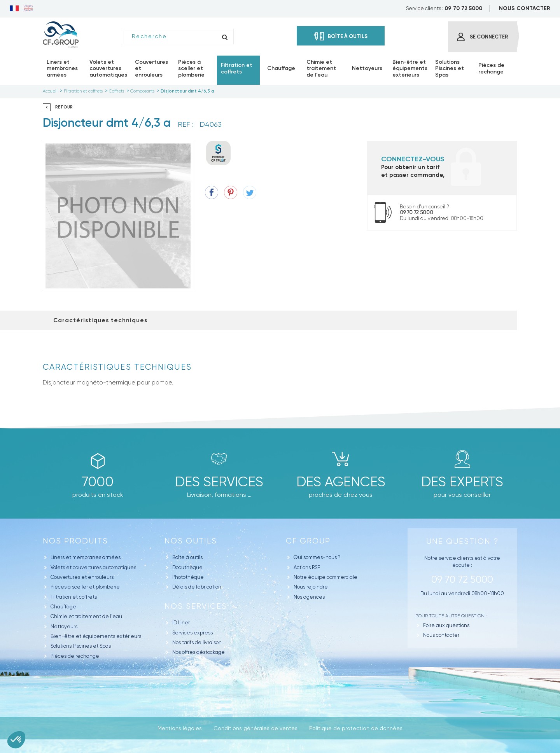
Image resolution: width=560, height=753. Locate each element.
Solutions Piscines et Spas (81, 646)
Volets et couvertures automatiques (93, 567)
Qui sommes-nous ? (317, 557)
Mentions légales (180, 728)
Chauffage (63, 607)
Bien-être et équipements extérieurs (96, 636)
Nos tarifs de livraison (197, 642)
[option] (118, 216)
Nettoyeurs (64, 626)
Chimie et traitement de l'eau (86, 616)
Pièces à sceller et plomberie (85, 587)
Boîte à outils (187, 557)
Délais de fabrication (197, 587)
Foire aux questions (446, 625)
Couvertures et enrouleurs (82, 577)
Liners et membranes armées (86, 557)
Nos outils (191, 541)
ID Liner (181, 623)
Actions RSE (307, 567)
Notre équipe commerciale (325, 577)
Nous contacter (441, 635)
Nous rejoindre (311, 587)
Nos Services (196, 606)
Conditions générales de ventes (255, 728)
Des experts (462, 482)
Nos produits (75, 541)
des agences (341, 482)
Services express (192, 633)
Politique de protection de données (356, 728)
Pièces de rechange (75, 656)
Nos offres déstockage (199, 652)
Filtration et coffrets (74, 597)
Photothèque (188, 577)
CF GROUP (308, 541)
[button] (16, 740)
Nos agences (309, 597)
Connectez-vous (413, 159)
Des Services (219, 482)
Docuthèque (187, 567)
